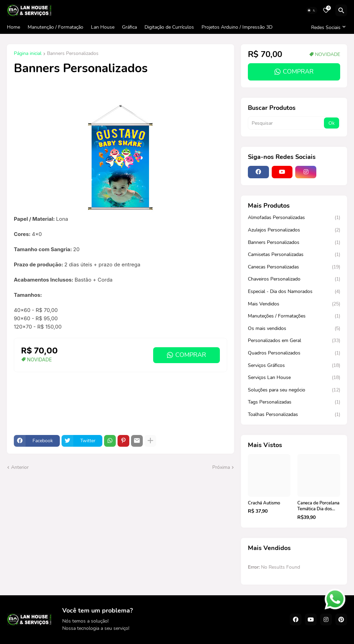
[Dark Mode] (311, 10)
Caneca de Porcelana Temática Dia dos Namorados (318, 506)
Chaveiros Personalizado (294, 279)
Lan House (103, 27)
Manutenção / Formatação (55, 27)
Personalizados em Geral (294, 341)
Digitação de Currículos (169, 27)
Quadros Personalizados (294, 353)
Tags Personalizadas (294, 402)
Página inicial (28, 54)
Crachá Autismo (264, 503)
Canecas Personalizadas (294, 267)
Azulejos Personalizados (294, 230)
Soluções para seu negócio (294, 390)
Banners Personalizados (73, 54)
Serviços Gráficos (294, 366)
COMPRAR (191, 355)
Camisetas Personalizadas (294, 255)
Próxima (221, 467)
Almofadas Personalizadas (294, 218)
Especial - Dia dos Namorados (294, 292)
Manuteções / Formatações (294, 316)
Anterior (20, 467)
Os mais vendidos (294, 329)
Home (13, 27)
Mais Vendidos (294, 304)
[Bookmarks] (326, 10)
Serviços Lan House (294, 378)
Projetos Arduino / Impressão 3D (237, 27)
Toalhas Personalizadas (294, 415)
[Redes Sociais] (327, 27)
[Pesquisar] (341, 10)
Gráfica (129, 27)
